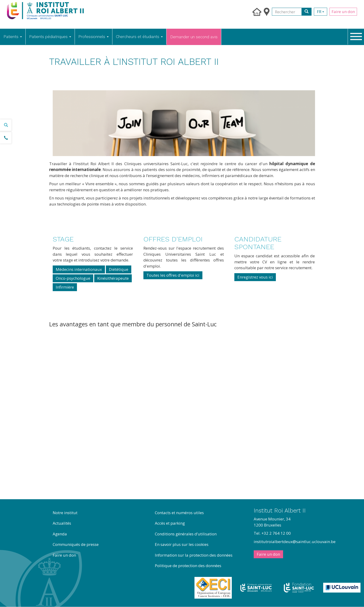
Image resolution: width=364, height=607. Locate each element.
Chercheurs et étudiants (139, 37)
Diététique (119, 269)
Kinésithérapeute (113, 278)
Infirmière (65, 287)
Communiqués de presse (76, 544)
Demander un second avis (194, 37)
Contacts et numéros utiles (179, 513)
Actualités (62, 523)
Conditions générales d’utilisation (186, 534)
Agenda (60, 534)
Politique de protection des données (188, 566)
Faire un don (343, 12)
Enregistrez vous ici (255, 277)
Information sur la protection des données (194, 555)
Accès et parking (170, 523)
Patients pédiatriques (50, 37)
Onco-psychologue (73, 278)
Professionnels (94, 37)
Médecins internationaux (79, 269)
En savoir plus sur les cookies (182, 544)
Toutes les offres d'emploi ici (173, 275)
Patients (13, 37)
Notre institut (65, 513)
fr (321, 12)
